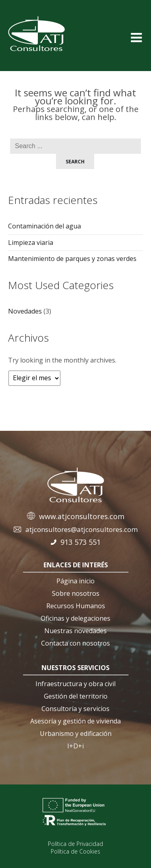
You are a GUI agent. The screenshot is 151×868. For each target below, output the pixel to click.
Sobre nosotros (76, 593)
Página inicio (75, 581)
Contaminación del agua (44, 226)
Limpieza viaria (31, 242)
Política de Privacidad (75, 844)
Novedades (25, 311)
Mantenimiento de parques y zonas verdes (72, 259)
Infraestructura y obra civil (75, 684)
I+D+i (75, 746)
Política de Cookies (75, 851)
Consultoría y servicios (75, 709)
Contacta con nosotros (75, 643)
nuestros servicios (75, 668)
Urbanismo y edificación (76, 734)
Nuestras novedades (75, 631)
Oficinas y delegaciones (75, 618)
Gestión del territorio (76, 696)
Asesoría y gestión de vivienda (75, 721)
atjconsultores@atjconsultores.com (82, 529)
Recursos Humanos (76, 606)
